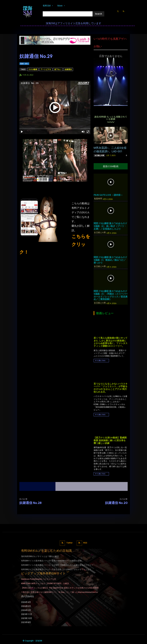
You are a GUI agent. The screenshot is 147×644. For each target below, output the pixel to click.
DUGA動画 (33, 69)
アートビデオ (46, 69)
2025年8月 (26, 622)
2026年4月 (26, 602)
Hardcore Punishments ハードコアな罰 (39, 579)
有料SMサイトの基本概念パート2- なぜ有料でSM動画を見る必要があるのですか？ (57, 565)
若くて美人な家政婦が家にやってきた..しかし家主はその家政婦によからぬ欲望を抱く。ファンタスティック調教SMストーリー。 (111, 342)
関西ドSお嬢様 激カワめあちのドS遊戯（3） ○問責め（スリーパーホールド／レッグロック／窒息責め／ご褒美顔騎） (111, 295)
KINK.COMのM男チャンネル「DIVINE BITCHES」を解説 (45, 583)
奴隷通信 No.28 (30, 503)
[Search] (98, 14)
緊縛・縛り (24, 64)
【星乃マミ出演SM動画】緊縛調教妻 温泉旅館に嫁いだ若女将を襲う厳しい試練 (110, 440)
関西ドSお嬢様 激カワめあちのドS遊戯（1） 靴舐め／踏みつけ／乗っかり (110, 260)
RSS (85, 543)
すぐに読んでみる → (101, 361)
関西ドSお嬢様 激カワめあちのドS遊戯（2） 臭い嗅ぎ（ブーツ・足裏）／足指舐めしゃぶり (110, 226)
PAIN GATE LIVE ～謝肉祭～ (108, 195)
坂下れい (58, 69)
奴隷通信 (68, 69)
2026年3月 (26, 606)
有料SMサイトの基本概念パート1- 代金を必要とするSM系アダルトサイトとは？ (56, 569)
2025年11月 (27, 614)
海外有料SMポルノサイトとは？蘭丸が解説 (40, 556)
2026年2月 (26, 610)
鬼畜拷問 (98, 199)
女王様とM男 (99, 155)
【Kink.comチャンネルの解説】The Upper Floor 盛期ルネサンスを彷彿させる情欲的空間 (60, 588)
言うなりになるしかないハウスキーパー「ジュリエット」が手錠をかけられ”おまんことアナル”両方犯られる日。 (111, 388)
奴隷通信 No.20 (116, 503)
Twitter (69, 543)
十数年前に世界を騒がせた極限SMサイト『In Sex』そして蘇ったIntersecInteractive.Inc (60, 592)
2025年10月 (27, 618)
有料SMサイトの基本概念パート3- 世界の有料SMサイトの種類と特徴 (51, 561)
